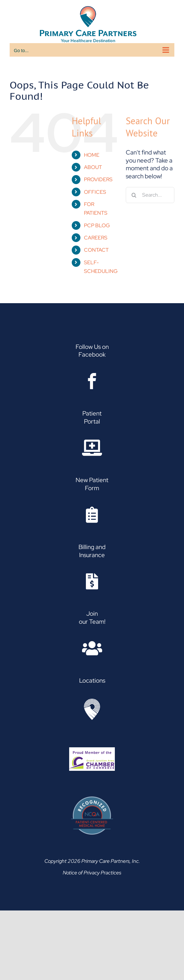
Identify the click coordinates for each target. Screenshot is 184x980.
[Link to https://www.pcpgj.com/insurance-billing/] (92, 581)
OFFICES (95, 192)
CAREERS (96, 238)
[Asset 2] (92, 702)
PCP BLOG (97, 225)
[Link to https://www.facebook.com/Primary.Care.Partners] (92, 381)
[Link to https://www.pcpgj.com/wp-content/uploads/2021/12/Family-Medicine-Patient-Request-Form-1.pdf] (92, 515)
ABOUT (93, 167)
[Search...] (150, 195)
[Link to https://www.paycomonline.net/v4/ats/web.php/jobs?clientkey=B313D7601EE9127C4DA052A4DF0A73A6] (92, 648)
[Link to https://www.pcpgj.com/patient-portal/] (92, 448)
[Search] (134, 195)
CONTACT (96, 250)
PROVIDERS (98, 179)
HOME (92, 155)
